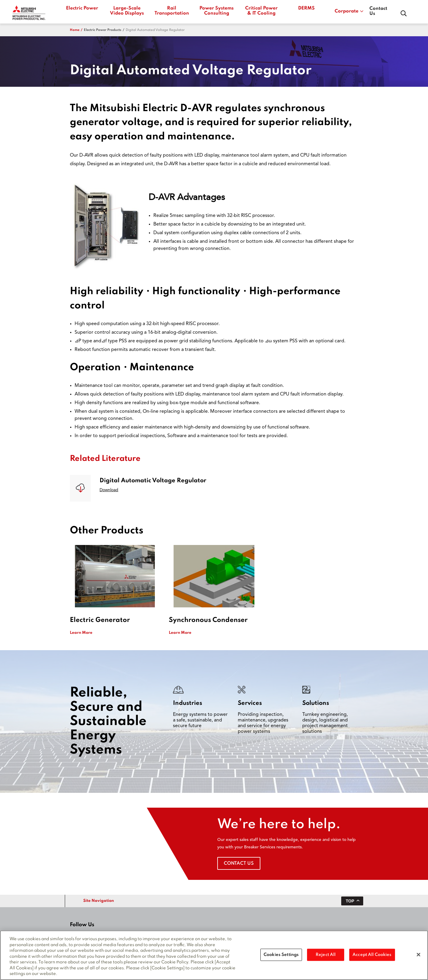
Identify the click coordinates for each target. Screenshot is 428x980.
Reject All (326, 957)
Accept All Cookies (372, 957)
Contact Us (378, 11)
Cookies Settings (281, 957)
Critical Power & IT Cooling (261, 11)
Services (250, 703)
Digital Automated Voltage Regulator (155, 30)
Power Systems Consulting (217, 11)
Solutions (316, 703)
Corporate (349, 11)
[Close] (418, 956)
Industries (188, 703)
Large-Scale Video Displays (127, 11)
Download (109, 490)
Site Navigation (99, 901)
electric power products (103, 30)
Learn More (81, 633)
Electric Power (82, 8)
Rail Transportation (172, 11)
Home (75, 30)
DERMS (306, 8)
